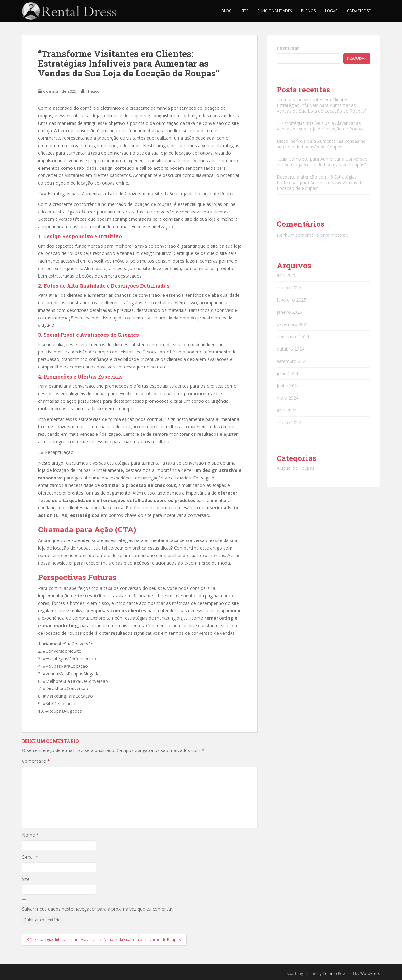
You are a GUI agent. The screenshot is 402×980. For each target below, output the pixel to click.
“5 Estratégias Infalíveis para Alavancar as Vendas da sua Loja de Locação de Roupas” (321, 126)
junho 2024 (288, 386)
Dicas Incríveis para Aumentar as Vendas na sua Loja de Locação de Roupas (321, 144)
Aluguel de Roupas (296, 468)
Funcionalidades (275, 11)
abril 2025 (287, 275)
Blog (227, 11)
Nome (30, 835)
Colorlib (330, 974)
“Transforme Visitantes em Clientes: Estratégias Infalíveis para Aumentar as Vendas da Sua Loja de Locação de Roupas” (322, 105)
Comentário (36, 761)
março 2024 (289, 422)
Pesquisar (288, 48)
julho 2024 (287, 373)
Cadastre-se (359, 11)
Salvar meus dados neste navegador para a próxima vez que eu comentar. (98, 909)
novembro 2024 (293, 337)
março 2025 (289, 288)
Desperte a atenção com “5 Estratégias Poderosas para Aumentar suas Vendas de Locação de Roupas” (320, 183)
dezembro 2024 (293, 324)
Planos (308, 11)
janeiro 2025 (289, 312)
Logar (331, 11)
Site (245, 11)
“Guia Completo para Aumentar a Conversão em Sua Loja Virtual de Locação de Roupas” (322, 162)
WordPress (370, 974)
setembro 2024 (292, 361)
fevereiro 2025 (291, 300)
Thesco (93, 91)
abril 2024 (287, 410)
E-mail (30, 857)
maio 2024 (288, 398)
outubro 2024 (291, 349)
